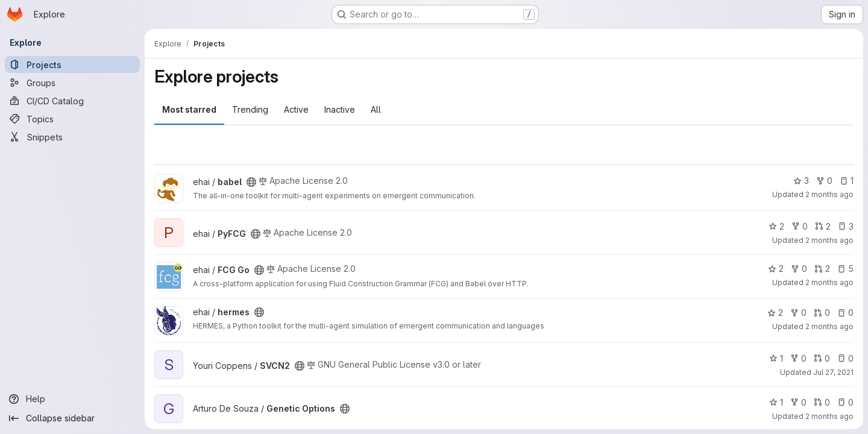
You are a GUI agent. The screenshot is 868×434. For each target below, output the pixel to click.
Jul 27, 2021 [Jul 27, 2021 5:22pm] (833, 372)
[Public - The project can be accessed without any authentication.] (251, 182)
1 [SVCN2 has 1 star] (776, 358)
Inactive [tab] (340, 109)
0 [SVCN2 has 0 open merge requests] (822, 358)
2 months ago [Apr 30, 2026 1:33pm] (829, 326)
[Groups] (72, 83)
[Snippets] (72, 137)
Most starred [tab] (189, 109)
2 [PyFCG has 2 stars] (776, 226)
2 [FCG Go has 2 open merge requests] (822, 269)
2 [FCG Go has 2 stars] (776, 269)
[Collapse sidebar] (72, 418)
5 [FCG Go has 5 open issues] (845, 269)
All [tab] (376, 109)
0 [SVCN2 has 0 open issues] (845, 358)
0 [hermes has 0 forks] (798, 313)
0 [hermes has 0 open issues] (845, 313)
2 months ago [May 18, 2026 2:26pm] (829, 282)
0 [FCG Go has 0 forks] (799, 269)
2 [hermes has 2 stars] (775, 313)
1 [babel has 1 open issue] (847, 181)
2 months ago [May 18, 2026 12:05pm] (829, 416)
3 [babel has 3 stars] (801, 181)
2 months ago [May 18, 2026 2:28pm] (829, 240)
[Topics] (72, 119)
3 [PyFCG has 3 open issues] (846, 226)
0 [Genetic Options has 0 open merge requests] (822, 402)
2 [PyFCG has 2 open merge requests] (823, 226)
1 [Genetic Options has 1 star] (776, 402)
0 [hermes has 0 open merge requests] (822, 313)
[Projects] (72, 64)
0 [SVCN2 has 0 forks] (798, 358)
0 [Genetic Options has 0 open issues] (845, 402)
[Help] (72, 399)
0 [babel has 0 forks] (824, 181)
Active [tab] (296, 109)
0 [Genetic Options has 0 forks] (798, 402)
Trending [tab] (250, 109)
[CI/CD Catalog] (72, 101)
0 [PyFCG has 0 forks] (800, 226)
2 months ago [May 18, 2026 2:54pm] (829, 194)
